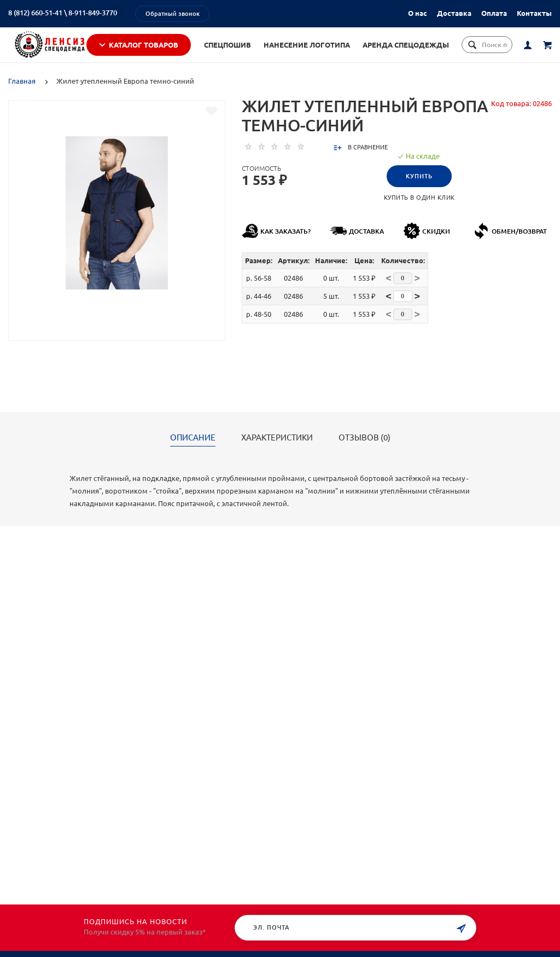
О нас (418, 13)
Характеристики (277, 452)
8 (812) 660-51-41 (35, 13)
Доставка (454, 13)
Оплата (494, 13)
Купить (419, 190)
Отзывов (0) (364, 452)
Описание (193, 452)
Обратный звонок (173, 14)
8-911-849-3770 (93, 13)
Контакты (534, 13)
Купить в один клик (419, 212)
